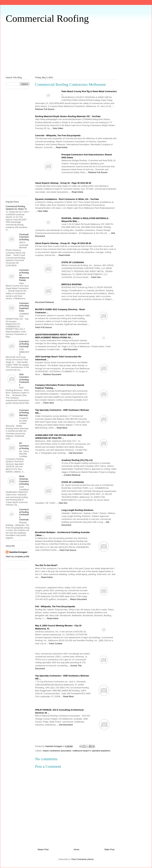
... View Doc (62, 503)
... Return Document (77, 599)
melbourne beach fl (81, 751)
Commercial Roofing (47, 18)
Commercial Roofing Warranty (24, 413)
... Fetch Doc (95, 277)
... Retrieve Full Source (97, 172)
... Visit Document (69, 349)
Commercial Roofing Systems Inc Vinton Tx (16, 208)
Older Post (109, 849)
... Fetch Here (47, 403)
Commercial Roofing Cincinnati (24, 344)
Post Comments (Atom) (82, 859)
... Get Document (75, 453)
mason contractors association (57, 751)
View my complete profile (17, 556)
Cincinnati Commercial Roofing (24, 237)
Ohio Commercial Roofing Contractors (24, 379)
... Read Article (61, 147)
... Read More (61, 428)
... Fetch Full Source (67, 550)
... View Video (57, 128)
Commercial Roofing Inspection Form (24, 307)
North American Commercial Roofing (24, 480)
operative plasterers (101, 751)
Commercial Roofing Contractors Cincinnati (24, 515)
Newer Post (43, 849)
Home (77, 849)
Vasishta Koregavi (18, 552)
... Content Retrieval (71, 475)
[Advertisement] (76, 49)
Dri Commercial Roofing (24, 446)
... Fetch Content (54, 644)
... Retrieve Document (51, 374)
